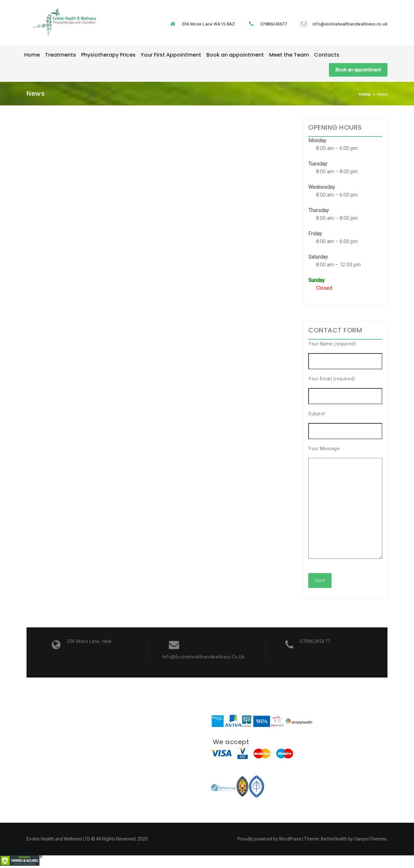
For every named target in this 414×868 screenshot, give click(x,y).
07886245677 (274, 25)
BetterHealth (334, 841)
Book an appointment (358, 72)
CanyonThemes (370, 841)
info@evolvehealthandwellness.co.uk (350, 25)
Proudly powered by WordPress (269, 841)
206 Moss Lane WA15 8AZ (208, 25)
